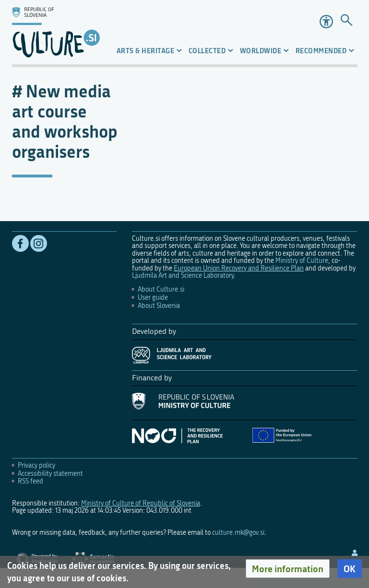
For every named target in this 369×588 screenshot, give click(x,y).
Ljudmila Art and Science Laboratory (183, 276)
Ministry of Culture (302, 261)
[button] (288, 569)
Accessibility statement (50, 474)
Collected (207, 51)
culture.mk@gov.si (238, 533)
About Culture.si (161, 289)
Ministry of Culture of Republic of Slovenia (141, 503)
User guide (153, 298)
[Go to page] (347, 21)
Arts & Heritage (146, 51)
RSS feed (30, 481)
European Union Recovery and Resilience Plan (239, 268)
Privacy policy (36, 465)
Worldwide (261, 51)
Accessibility (326, 22)
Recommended (321, 51)
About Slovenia (159, 306)
